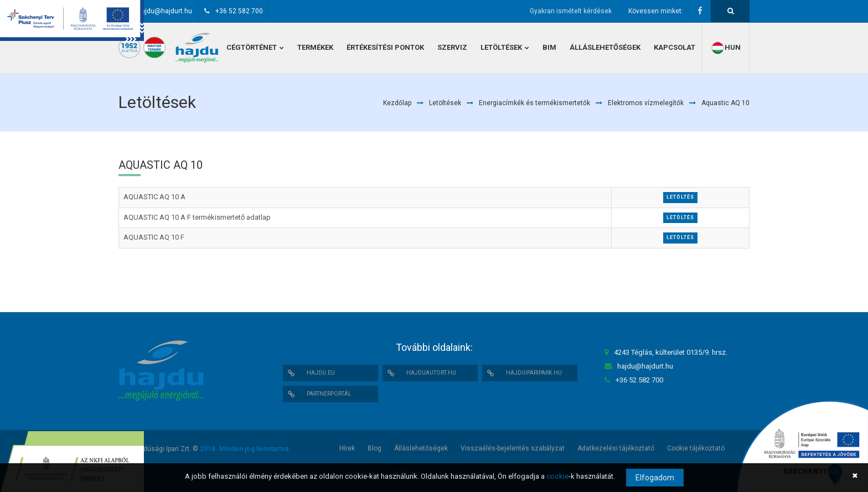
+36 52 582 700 (239, 11)
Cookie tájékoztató (696, 448)
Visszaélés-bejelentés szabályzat (513, 448)
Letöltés (680, 197)
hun (726, 48)
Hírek (347, 448)
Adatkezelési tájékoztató (616, 448)
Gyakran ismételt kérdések (571, 11)
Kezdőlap (397, 103)
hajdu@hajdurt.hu (165, 11)
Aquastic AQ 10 (725, 103)
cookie (557, 476)
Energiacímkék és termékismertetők (534, 103)
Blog (374, 448)
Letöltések (445, 103)
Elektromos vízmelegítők (646, 103)
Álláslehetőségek (421, 448)
